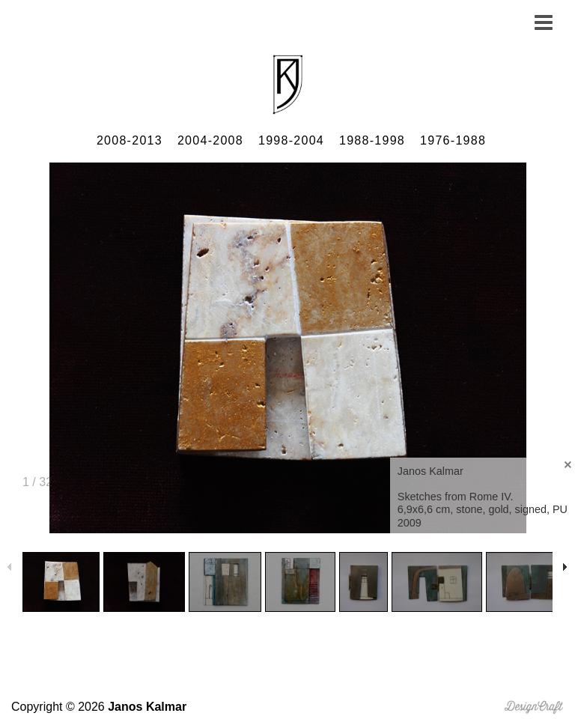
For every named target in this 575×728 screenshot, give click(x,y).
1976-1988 (453, 140)
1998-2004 (291, 140)
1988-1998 (372, 140)
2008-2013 (130, 140)
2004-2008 (210, 140)
